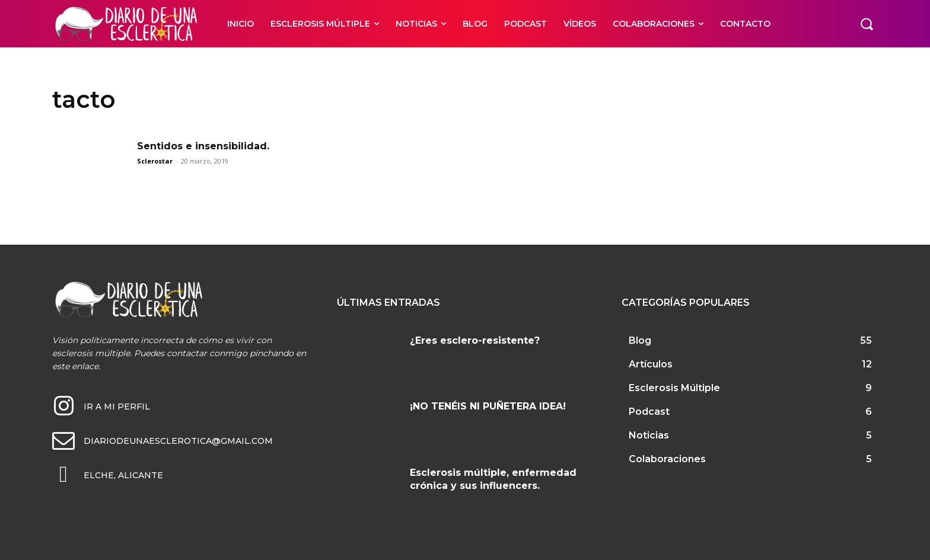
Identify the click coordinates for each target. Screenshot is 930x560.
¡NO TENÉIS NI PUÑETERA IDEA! (488, 406)
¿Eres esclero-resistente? (475, 340)
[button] (867, 24)
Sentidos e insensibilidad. (203, 146)
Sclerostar (155, 161)
